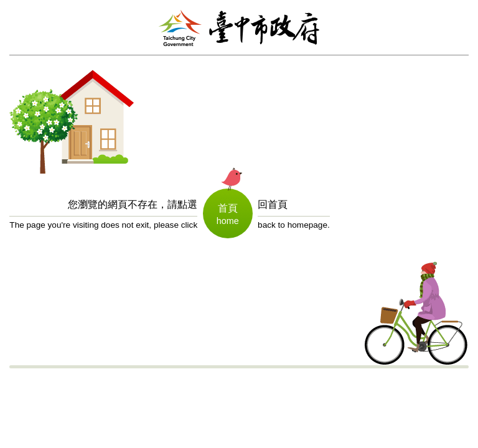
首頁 (228, 208)
